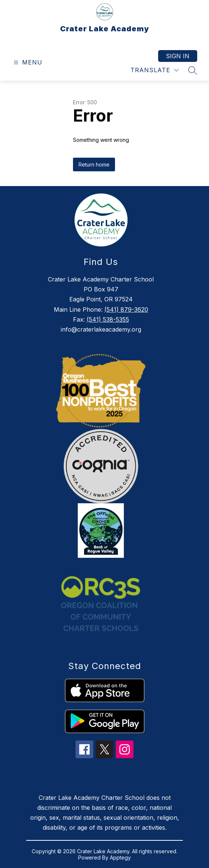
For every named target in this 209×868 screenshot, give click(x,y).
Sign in (178, 56)
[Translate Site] (155, 70)
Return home (94, 164)
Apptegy (120, 857)
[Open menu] (27, 62)
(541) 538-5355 (108, 319)
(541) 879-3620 (126, 309)
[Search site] (193, 70)
